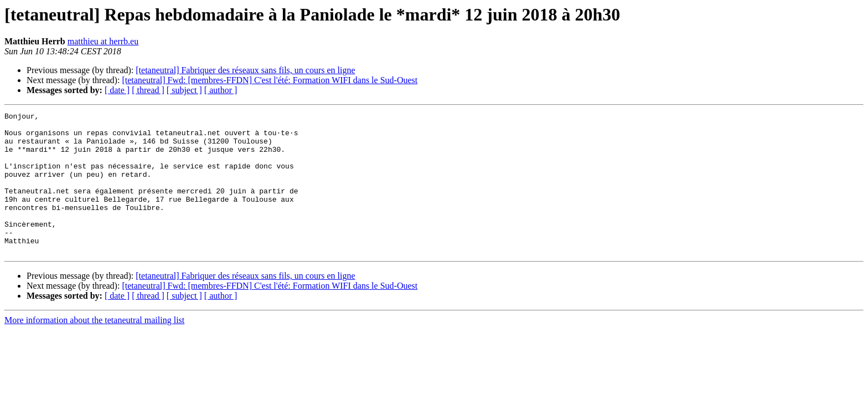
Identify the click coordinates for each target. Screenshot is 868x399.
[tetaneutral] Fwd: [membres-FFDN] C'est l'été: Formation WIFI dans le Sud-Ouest (270, 80)
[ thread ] (148, 90)
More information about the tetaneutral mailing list (94, 348)
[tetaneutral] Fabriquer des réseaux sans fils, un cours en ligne (245, 70)
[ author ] (221, 90)
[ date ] (117, 90)
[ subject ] (184, 90)
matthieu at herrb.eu (103, 41)
